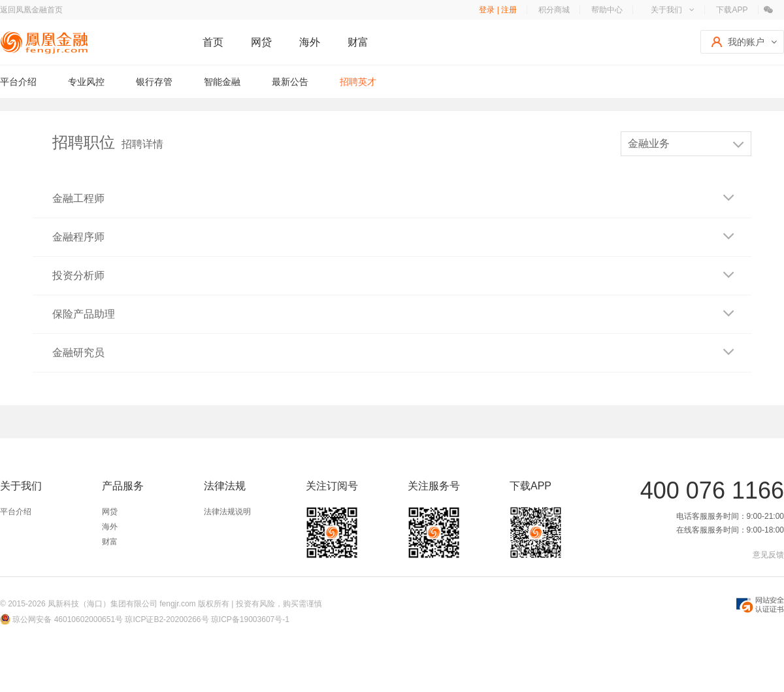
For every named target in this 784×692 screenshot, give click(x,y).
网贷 (261, 42)
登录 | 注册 (498, 10)
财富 (358, 42)
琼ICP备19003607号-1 (250, 619)
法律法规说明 (227, 512)
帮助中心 (607, 10)
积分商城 (554, 10)
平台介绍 (18, 82)
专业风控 (86, 82)
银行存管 (154, 82)
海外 (310, 42)
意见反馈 (768, 555)
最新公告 (290, 82)
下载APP (732, 10)
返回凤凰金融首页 (31, 10)
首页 (213, 42)
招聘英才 (358, 82)
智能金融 (222, 82)
